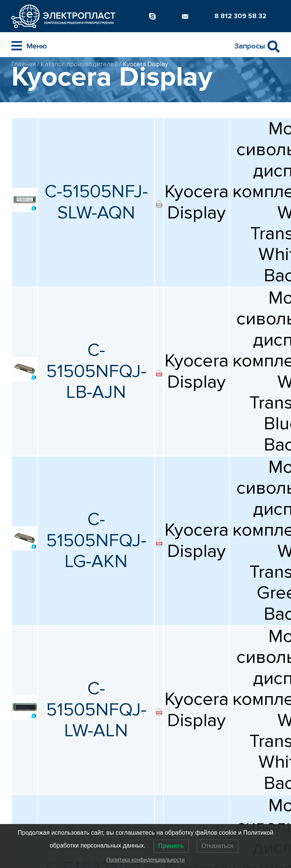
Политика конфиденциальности (146, 860)
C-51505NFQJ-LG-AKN (96, 540)
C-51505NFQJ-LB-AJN (96, 371)
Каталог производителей (79, 64)
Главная (23, 64)
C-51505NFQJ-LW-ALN (96, 710)
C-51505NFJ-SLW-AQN (96, 202)
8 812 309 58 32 (240, 16)
